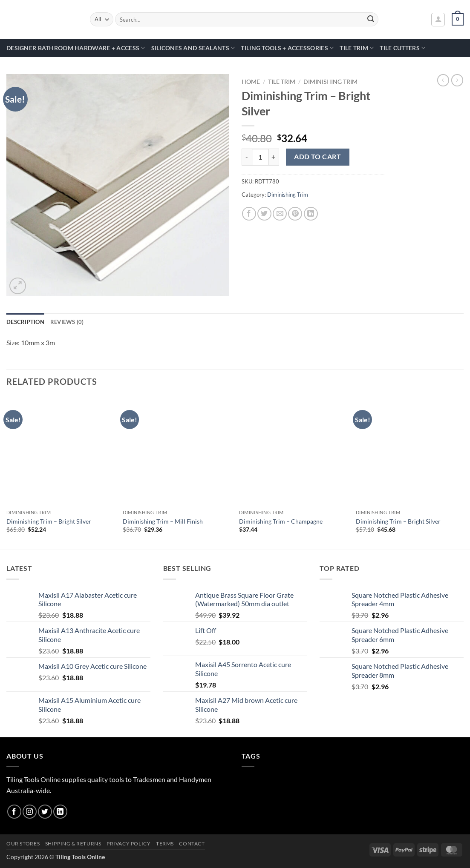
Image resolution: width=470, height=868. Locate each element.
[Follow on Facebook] (14, 812)
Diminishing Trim (330, 82)
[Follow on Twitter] (45, 812)
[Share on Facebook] (249, 214)
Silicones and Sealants (193, 48)
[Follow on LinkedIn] (60, 812)
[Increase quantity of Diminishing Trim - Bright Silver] (274, 157)
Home (251, 82)
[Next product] (443, 80)
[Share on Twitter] (264, 214)
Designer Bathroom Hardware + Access (76, 48)
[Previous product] (457, 80)
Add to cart (317, 157)
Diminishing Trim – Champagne (281, 521)
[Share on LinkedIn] (311, 214)
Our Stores (23, 844)
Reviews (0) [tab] (67, 322)
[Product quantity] (260, 157)
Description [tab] (25, 322)
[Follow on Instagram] (30, 812)
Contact (192, 844)
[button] (438, 20)
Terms (165, 844)
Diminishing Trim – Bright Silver (49, 521)
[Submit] (371, 20)
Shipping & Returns (73, 844)
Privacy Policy (129, 844)
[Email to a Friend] (280, 214)
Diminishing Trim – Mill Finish (163, 521)
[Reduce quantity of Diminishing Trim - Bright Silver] (247, 157)
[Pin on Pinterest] (295, 214)
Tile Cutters (402, 48)
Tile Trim (357, 48)
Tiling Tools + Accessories (287, 48)
